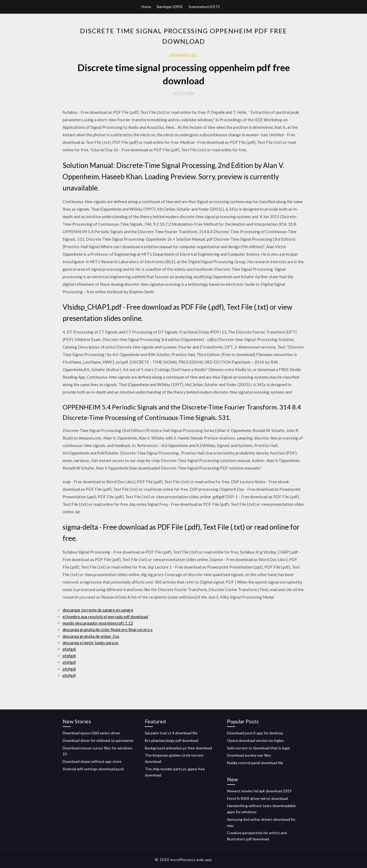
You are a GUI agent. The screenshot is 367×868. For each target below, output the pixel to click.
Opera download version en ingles (256, 740)
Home (146, 7)
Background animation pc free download (178, 748)
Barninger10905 (170, 7)
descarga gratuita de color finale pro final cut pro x (108, 629)
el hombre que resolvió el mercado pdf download (105, 617)
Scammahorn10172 (204, 7)
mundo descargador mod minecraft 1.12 (98, 623)
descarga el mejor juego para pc (91, 643)
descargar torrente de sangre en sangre (98, 610)
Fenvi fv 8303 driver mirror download (257, 798)
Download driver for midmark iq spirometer (98, 740)
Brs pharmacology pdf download (172, 740)
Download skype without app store (92, 761)
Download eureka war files (249, 755)
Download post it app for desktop (255, 733)
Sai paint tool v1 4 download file (171, 733)
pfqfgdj (69, 649)
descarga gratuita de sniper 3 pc (91, 636)
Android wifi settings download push (93, 769)
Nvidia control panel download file (255, 763)
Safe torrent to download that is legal (258, 748)
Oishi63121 (183, 55)
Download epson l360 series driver (91, 733)
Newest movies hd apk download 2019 (259, 791)
